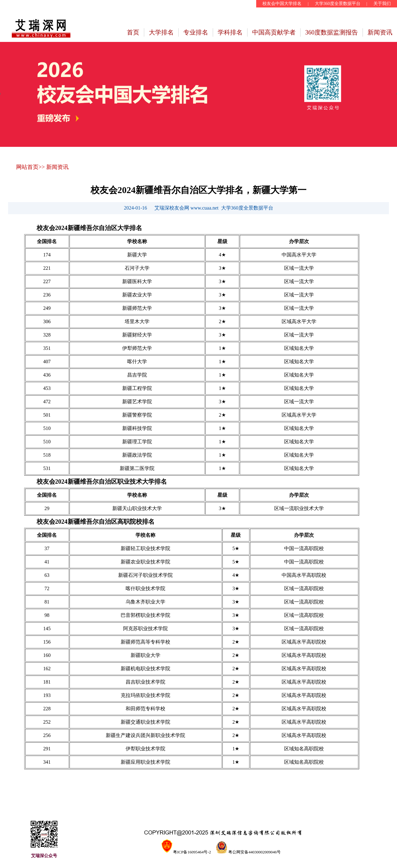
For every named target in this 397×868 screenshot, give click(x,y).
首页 (133, 32)
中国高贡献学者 (274, 32)
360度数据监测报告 (332, 32)
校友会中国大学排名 (282, 4)
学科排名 (230, 32)
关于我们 (382, 4)
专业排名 (196, 32)
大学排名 (161, 32)
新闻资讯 (380, 32)
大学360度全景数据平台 (338, 4)
